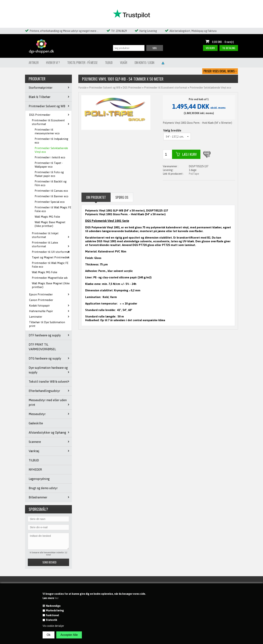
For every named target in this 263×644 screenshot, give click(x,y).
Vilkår (124, 63)
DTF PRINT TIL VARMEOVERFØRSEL (42, 347)
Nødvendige (53, 606)
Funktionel (52, 615)
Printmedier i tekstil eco (50, 157)
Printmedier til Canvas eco (51, 191)
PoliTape (194, 174)
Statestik (52, 620)
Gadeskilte (36, 423)
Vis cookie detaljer (53, 626)
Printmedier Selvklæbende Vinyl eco (51, 150)
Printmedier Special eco (50, 202)
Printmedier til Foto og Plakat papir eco (49, 174)
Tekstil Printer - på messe (82, 63)
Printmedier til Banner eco (51, 196)
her (57, 598)
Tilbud (109, 63)
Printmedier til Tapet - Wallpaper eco (49, 165)
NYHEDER (35, 470)
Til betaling (229, 48)
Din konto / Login (144, 63)
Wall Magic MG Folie (47, 217)
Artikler (34, 63)
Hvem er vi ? (53, 63)
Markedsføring (55, 610)
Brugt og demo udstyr (43, 488)
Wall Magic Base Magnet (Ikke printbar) (50, 224)
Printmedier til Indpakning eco (51, 141)
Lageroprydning (39, 479)
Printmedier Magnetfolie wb (50, 278)
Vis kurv (210, 48)
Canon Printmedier (41, 300)
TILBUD (34, 460)
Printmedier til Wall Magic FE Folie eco (53, 209)
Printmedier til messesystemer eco (47, 131)
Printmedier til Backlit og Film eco (51, 183)
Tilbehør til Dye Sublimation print (47, 324)
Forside (83, 88)
